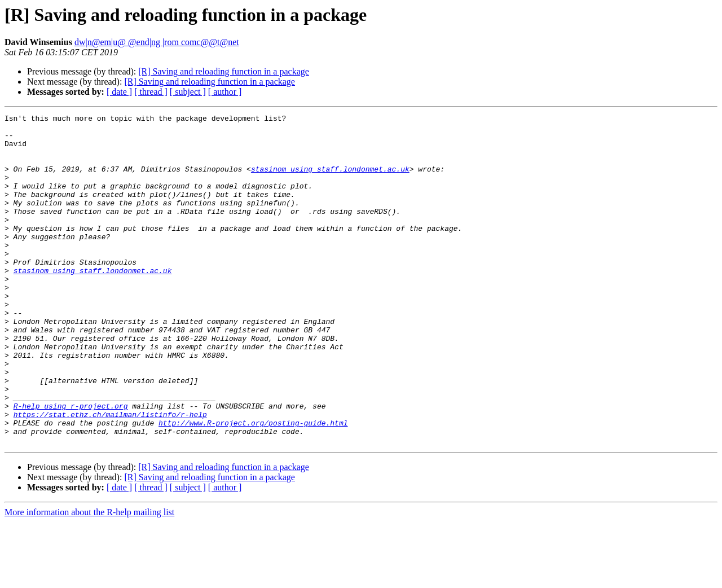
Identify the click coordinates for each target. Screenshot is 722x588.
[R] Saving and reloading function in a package (224, 71)
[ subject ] (188, 92)
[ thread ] (151, 92)
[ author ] (225, 92)
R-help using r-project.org (71, 465)
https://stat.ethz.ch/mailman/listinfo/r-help (110, 475)
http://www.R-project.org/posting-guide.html (253, 485)
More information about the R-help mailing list (89, 578)
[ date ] (119, 92)
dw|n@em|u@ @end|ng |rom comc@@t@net (157, 42)
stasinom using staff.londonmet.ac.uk (330, 181)
